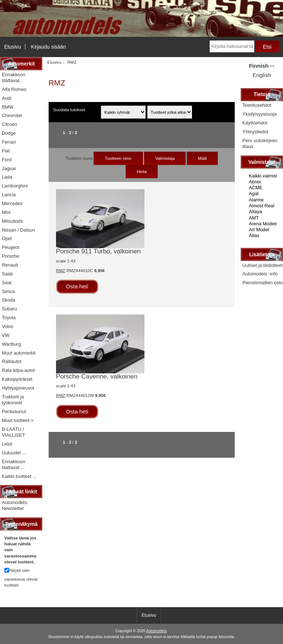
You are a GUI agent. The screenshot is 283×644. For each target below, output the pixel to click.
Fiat (6, 151)
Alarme (262, 200)
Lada (7, 177)
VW (6, 335)
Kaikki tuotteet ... (19, 476)
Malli (202, 158)
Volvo (8, 326)
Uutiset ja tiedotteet (263, 265)
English (262, 75)
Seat (7, 283)
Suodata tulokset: (70, 110)
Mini (6, 212)
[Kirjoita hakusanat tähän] (232, 46)
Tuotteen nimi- (118, 158)
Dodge (9, 133)
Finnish (259, 66)
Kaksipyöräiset (17, 379)
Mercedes (12, 203)
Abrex (262, 182)
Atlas (262, 236)
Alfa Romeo (14, 89)
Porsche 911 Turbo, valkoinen (98, 251)
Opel (7, 238)
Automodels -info (260, 274)
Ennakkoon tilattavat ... (14, 464)
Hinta (142, 171)
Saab (7, 274)
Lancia (9, 195)
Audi (7, 98)
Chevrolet (12, 115)
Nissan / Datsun (18, 230)
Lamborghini (15, 186)
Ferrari (9, 142)
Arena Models (262, 224)
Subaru (9, 309)
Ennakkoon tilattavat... (14, 78)
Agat (262, 194)
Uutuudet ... (14, 453)
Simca (8, 291)
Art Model (262, 230)
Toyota (9, 318)
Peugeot (11, 247)
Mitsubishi (12, 221)
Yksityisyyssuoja (260, 114)
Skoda (8, 300)
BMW (8, 107)
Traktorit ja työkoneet (13, 400)
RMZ (61, 270)
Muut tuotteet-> (18, 420)
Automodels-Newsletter (15, 505)
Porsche (11, 256)
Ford (7, 160)
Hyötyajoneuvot (18, 388)
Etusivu (13, 47)
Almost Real (262, 206)
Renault (10, 265)
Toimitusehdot (257, 105)
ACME (262, 188)
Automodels (156, 631)
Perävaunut (14, 411)
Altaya (262, 212)
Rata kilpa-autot (18, 370)
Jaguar (9, 168)
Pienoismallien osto (263, 283)
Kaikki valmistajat (262, 176)
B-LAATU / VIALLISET (13, 432)
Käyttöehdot (255, 123)
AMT (262, 218)
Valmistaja (165, 158)
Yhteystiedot (255, 132)
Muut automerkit (19, 353)
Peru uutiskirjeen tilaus (260, 143)
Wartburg (11, 344)
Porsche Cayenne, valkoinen (97, 376)
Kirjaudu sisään (48, 47)
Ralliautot (12, 361)
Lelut (7, 444)
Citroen (9, 124)
